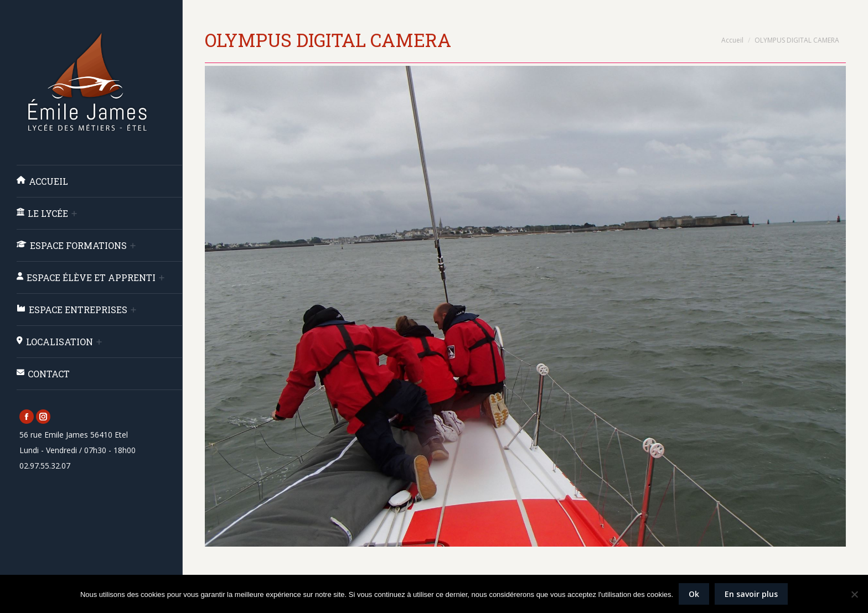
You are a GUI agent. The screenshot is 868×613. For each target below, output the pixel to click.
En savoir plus (751, 594)
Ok (694, 594)
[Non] (854, 594)
